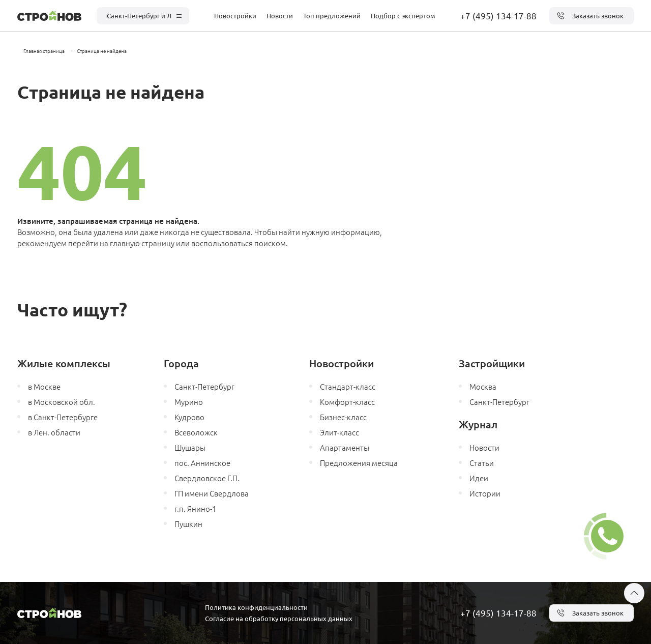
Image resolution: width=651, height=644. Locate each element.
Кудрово (189, 417)
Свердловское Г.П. (207, 478)
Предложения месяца (359, 463)
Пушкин (188, 524)
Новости (280, 16)
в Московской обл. (62, 402)
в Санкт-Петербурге (63, 417)
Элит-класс (339, 432)
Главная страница (44, 51)
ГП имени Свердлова (212, 493)
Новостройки (235, 16)
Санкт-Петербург (204, 386)
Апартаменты (345, 447)
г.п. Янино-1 (195, 508)
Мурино (189, 402)
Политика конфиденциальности (256, 607)
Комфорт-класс (347, 402)
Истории (485, 493)
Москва (483, 386)
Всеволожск (196, 432)
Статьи (482, 463)
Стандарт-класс (348, 386)
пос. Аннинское (202, 463)
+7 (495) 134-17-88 (498, 16)
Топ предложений (332, 16)
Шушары (190, 447)
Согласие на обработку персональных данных (279, 618)
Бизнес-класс (343, 417)
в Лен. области (54, 432)
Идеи (479, 478)
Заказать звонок (590, 16)
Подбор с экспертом (403, 16)
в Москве (44, 386)
